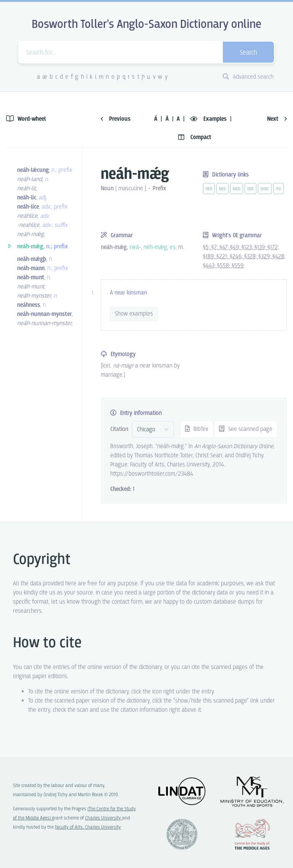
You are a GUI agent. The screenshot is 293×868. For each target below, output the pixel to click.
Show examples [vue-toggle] (134, 314)
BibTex (197, 429)
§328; (251, 257)
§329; (265, 257)
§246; (237, 257)
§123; (248, 247)
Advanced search (248, 77)
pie (279, 189)
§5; (207, 247)
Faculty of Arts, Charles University (88, 827)
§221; (223, 257)
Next (277, 119)
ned (222, 189)
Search (248, 53)
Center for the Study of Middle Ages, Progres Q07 (252, 834)
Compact (195, 137)
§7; (215, 247)
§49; (236, 247)
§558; (224, 266)
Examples (209, 119)
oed (209, 189)
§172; (273, 247)
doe (250, 189)
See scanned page (246, 429)
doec (265, 189)
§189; (210, 257)
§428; (279, 257)
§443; (210, 266)
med (237, 189)
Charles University (104, 818)
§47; (225, 247)
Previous (116, 119)
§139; (261, 247)
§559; (238, 266)
